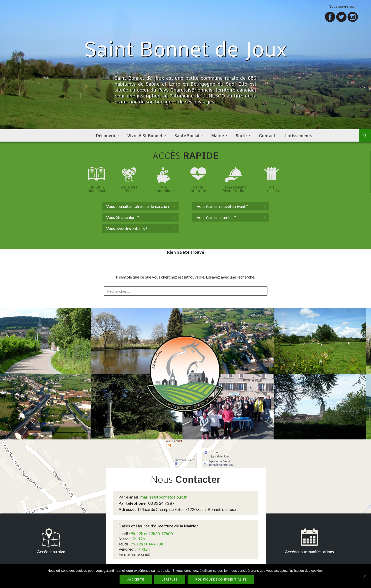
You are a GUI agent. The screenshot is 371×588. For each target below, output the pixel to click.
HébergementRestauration (234, 189)
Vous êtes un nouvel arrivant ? (222, 206)
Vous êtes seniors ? (123, 217)
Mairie (218, 135)
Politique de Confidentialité (221, 579)
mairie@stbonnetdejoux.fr (164, 497)
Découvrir (106, 135)
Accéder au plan (51, 552)
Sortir (241, 135)
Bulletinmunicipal (96, 189)
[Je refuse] (365, 576)
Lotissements (299, 135)
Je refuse (170, 579)
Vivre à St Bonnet (145, 135)
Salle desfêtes (129, 189)
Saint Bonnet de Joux (185, 49)
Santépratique (198, 189)
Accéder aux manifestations (309, 552)
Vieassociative (271, 189)
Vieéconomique (164, 189)
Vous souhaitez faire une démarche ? (138, 206)
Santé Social (187, 135)
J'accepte (136, 579)
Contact (267, 135)
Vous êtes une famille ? (216, 217)
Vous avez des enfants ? (127, 228)
